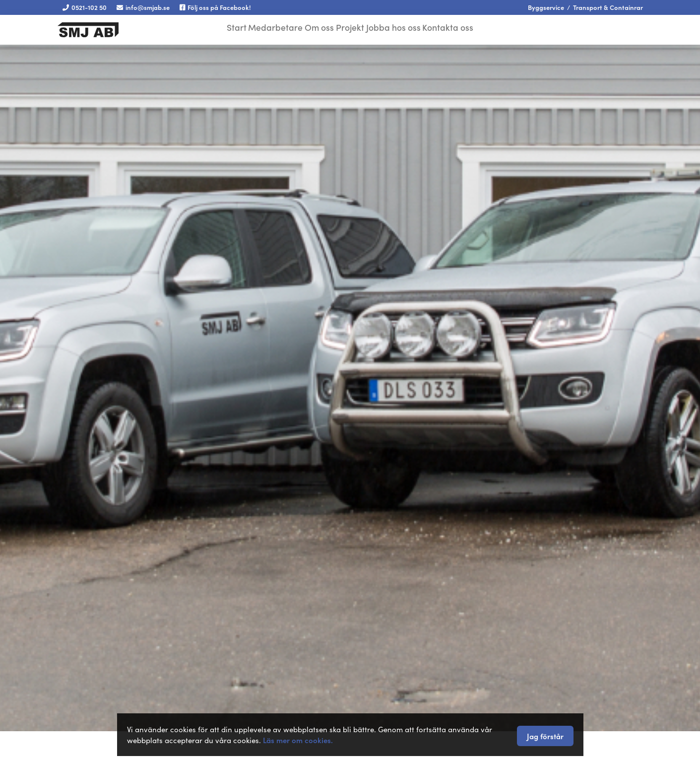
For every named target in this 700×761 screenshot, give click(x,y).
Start (226, 29)
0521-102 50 (85, 7)
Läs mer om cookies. (298, 740)
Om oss (317, 29)
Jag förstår (545, 736)
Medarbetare (269, 29)
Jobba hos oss (402, 29)
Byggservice (546, 7)
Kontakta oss (461, 29)
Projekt (354, 29)
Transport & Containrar (608, 7)
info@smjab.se (143, 7)
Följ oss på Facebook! (215, 7)
